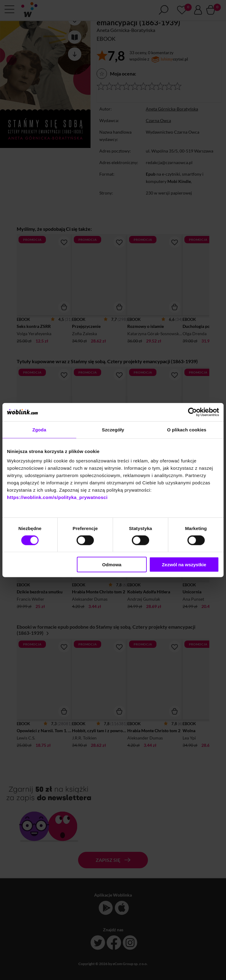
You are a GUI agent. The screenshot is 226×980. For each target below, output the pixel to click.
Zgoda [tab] (39, 429)
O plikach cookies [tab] (187, 429)
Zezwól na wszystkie (184, 565)
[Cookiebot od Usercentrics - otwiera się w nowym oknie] (192, 412)
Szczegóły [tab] (113, 429)
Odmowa (112, 565)
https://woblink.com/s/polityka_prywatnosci (57, 497)
